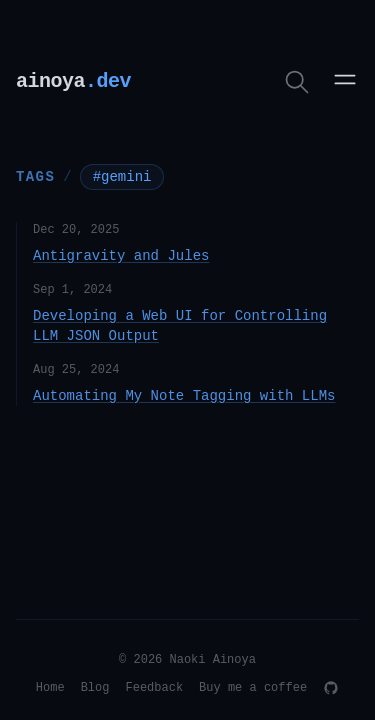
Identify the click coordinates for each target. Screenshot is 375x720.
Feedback (154, 688)
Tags (35, 176)
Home (50, 688)
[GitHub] (331, 688)
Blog (95, 688)
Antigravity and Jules (121, 256)
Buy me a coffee (253, 688)
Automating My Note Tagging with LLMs (184, 396)
